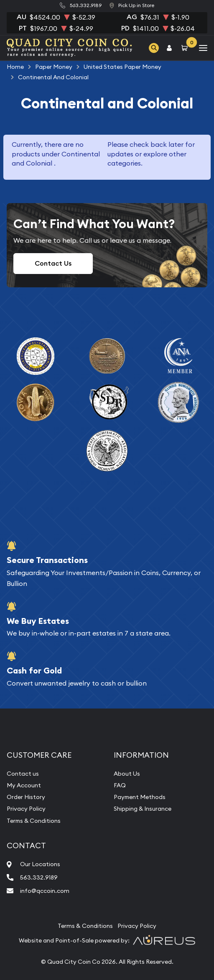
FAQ (120, 785)
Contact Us (53, 263)
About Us (127, 774)
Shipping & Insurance (143, 809)
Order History (26, 797)
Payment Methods (140, 797)
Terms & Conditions (34, 821)
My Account (24, 785)
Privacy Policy (26, 809)
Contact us (23, 774)
